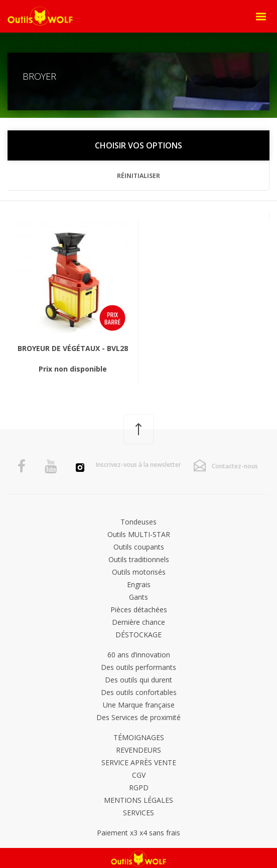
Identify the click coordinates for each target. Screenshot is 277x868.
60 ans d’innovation (139, 655)
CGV (139, 775)
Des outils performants (138, 667)
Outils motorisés (139, 572)
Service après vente (139, 762)
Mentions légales (138, 800)
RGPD (139, 788)
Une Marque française (139, 705)
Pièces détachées (139, 610)
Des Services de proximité (138, 717)
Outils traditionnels (139, 559)
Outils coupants (139, 547)
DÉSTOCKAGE (138, 635)
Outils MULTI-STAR (139, 534)
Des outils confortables (139, 692)
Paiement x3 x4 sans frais (138, 833)
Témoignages (139, 737)
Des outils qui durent (138, 680)
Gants (138, 597)
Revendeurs (138, 750)
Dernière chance (138, 622)
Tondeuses (138, 522)
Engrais (139, 584)
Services (138, 813)
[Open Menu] (261, 17)
